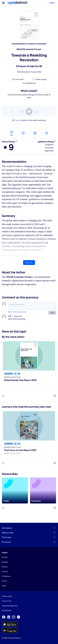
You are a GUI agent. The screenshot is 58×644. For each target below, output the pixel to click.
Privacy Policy (7, 596)
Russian (5, 567)
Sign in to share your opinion (17, 312)
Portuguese (6, 576)
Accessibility (7, 610)
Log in (17, 120)
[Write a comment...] (32, 306)
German (5, 557)
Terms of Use (7, 601)
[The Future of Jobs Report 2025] (29, 426)
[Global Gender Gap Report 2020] (29, 356)
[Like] (11, 133)
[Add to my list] (35, 133)
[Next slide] (55, 396)
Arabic (4, 586)
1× (12, 111)
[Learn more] (16, 141)
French (4, 581)
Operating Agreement (10, 606)
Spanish (5, 562)
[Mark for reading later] (23, 133)
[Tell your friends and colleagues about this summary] (47, 133)
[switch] (29, 112)
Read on (29, 263)
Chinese (5, 571)
